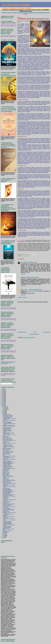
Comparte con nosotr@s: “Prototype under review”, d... (9, 469)
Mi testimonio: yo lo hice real (7, 501)
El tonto (4, 455)
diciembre (5, 407)
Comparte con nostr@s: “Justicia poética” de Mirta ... (8, 433)
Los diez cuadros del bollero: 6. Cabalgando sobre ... (8, 418)
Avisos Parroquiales (6, 488)
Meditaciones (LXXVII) (6, 429)
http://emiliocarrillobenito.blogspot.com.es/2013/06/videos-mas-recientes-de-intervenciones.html (8, 363)
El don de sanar (5, 479)
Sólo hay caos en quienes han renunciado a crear (8, 467)
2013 (3, 403)
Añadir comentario (22, 297)
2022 (3, 393)
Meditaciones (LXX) (6, 474)
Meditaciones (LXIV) (6, 506)
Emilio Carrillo (24, 290)
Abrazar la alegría (6, 475)
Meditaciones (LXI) (6, 532)
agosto (4, 411)
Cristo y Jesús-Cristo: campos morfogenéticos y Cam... (8, 445)
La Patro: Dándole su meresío (8, 453)
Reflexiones (5, 516)
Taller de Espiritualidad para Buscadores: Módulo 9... (7, 490)
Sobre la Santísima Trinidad (7, 416)
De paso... (4, 530)
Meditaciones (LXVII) (6, 493)
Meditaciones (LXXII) (6, 465)
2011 (3, 405)
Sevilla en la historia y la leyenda (8, 452)
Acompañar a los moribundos (8, 466)
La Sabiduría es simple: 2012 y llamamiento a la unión (8, 431)
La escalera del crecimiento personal (9, 504)
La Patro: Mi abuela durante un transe (9, 481)
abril (4, 534)
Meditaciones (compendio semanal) (9, 425)
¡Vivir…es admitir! (6, 451)
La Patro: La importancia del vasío (8, 509)
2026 (3, 389)
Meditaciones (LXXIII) (6, 453)
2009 (3, 537)
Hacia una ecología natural (7, 476)
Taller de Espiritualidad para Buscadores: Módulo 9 (7, 522)
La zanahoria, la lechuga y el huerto (9, 494)
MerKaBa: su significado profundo (8, 529)
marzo (4, 535)
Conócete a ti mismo (6, 473)
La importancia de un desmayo (8, 440)
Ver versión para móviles (34, 334)
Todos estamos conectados (7, 531)
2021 (3, 394)
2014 (3, 401)
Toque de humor (5, 437)
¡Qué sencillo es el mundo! (7, 450)
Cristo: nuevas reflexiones (7, 438)
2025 (3, 390)
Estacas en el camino (6, 472)
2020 (3, 395)
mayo (4, 413)
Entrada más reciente (22, 332)
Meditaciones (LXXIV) (6, 449)
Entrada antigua (47, 332)
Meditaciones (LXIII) (6, 512)
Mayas (28, 256)
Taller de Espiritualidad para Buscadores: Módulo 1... (7, 422)
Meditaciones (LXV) (6, 502)
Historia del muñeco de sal (7, 439)
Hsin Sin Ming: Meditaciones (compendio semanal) (7, 524)
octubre (4, 409)
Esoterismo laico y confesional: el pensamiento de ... (8, 515)
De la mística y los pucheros (7, 483)
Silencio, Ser (5, 432)
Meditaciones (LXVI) (6, 498)
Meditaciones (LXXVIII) (6, 414)
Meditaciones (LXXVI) (6, 436)
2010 (3, 406)
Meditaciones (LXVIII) (6, 482)
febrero (4, 536)
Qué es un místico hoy (6, 454)
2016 (3, 399)
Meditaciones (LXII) (6, 528)
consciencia (25, 256)
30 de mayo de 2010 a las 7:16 (36, 290)
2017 (3, 398)
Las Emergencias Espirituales (8, 495)
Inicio (35, 332)
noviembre (5, 408)
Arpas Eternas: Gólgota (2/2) (7, 505)
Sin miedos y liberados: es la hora (8, 480)
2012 (22, 256)
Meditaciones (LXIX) (6, 478)
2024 (3, 391)
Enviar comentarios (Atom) (29, 338)
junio (4, 413)
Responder (23, 274)
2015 (3, 400)
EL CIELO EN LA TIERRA (16, 5)
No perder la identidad (6, 508)
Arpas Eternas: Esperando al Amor (8, 448)
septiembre (5, 410)
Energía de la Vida (6, 503)
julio (4, 412)
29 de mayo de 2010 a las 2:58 (32, 277)
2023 (3, 392)
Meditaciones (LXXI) (6, 470)
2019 (3, 396)
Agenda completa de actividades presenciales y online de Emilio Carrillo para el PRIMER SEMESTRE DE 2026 (25, 13)
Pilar (22, 262)
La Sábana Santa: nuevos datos (8, 415)
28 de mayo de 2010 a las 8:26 (30, 262)
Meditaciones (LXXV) (6, 442)
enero (4, 536)
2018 (3, 397)
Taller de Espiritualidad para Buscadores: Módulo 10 (7, 461)
